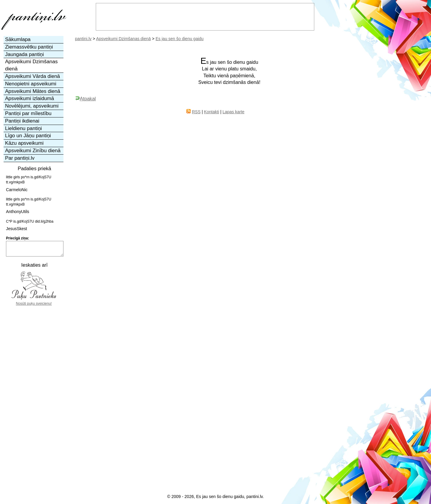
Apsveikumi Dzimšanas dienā (123, 39)
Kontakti (211, 112)
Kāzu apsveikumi (24, 143)
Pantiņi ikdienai (22, 121)
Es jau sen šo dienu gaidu (180, 39)
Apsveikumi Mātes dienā (33, 91)
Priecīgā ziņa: (18, 238)
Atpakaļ (86, 99)
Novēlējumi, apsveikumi (32, 106)
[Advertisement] (34, 396)
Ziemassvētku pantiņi (29, 47)
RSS (196, 112)
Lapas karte (233, 112)
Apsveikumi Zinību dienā (33, 151)
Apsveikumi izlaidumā (29, 98)
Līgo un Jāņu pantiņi (28, 136)
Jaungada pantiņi (25, 54)
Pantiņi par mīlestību (28, 113)
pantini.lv (83, 39)
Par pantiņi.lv (20, 158)
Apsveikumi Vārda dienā (32, 76)
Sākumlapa (18, 39)
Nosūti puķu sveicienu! (34, 304)
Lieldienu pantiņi (23, 128)
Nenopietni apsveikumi (31, 84)
